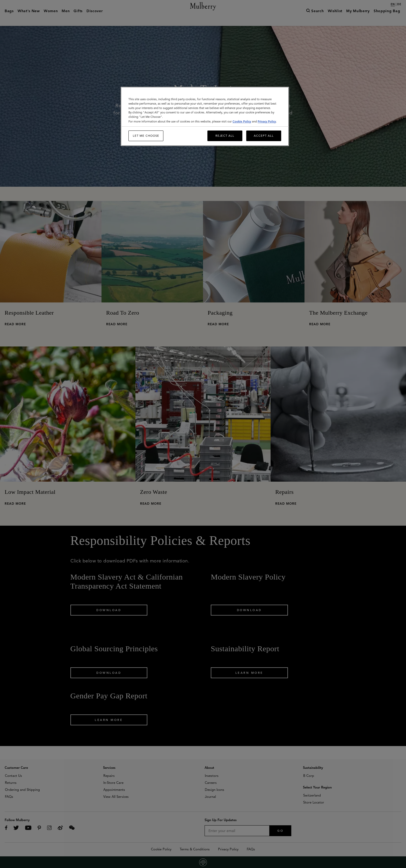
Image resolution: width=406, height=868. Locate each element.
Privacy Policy (267, 121)
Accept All (264, 136)
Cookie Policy (242, 121)
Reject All (225, 136)
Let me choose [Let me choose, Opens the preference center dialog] (146, 136)
